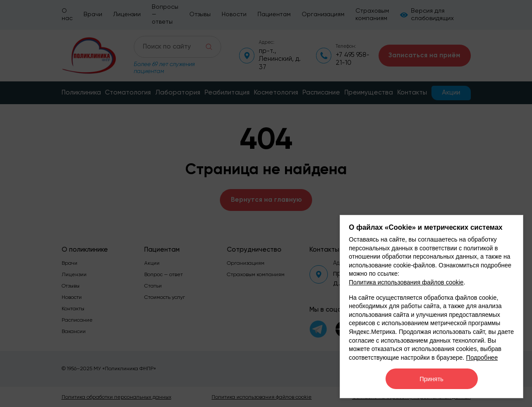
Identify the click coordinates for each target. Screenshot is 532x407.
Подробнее (482, 358)
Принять (432, 379)
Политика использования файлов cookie (406, 282)
